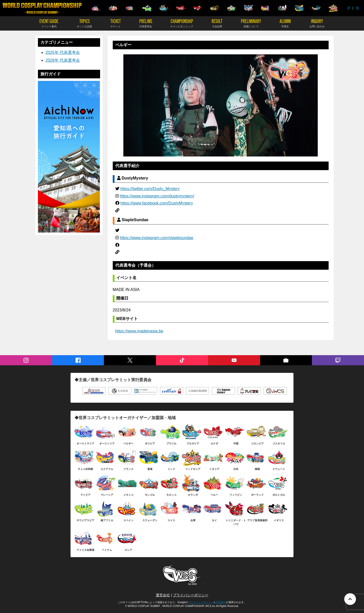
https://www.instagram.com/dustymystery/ (157, 196)
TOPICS (84, 23)
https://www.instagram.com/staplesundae (157, 238)
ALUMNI (285, 23)
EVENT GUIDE (49, 23)
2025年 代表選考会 (63, 52)
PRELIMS (146, 23)
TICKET (116, 23)
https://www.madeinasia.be (139, 331)
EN (357, 8)
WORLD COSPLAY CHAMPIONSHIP (42, 8)
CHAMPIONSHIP (182, 23)
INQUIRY (317, 23)
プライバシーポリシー (191, 595)
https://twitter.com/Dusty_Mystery (150, 189)
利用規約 (221, 602)
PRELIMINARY (251, 23)
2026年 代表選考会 (63, 60)
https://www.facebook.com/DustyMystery (157, 203)
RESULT (217, 23)
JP (349, 8)
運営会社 (163, 595)
